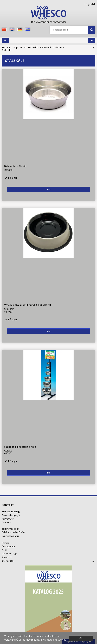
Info (49, 189)
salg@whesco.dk (10, 529)
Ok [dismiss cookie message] (81, 638)
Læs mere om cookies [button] (54, 640)
